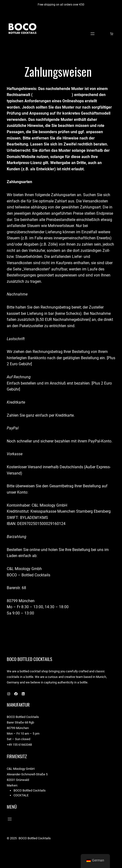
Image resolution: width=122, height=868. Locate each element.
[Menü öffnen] (93, 34)
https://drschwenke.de (52, 95)
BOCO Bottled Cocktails (29, 52)
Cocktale (21, 795)
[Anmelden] (104, 34)
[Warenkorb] (112, 34)
